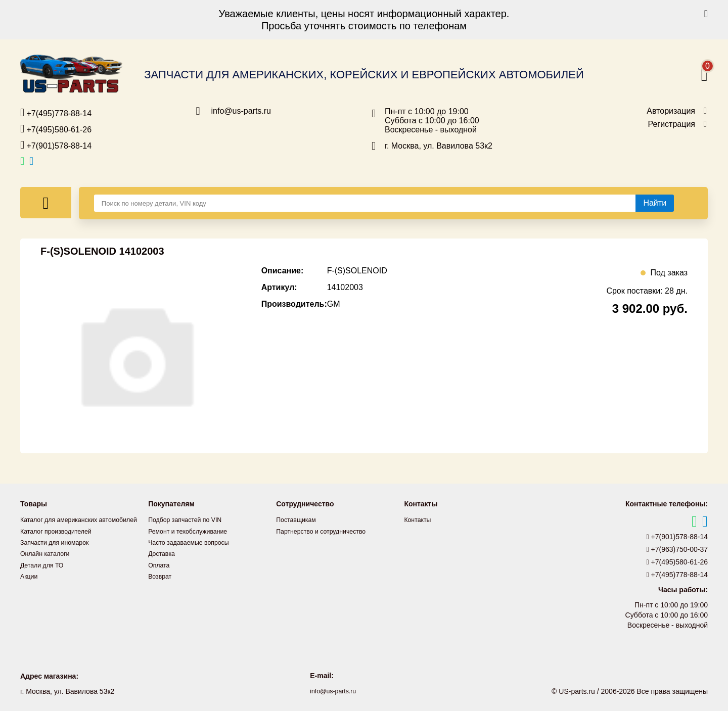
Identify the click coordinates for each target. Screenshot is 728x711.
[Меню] (46, 203)
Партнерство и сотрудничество (327, 531)
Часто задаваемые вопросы (194, 542)
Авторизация (671, 111)
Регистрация (671, 124)
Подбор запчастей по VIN (190, 519)
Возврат (162, 575)
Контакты (419, 519)
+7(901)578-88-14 (56, 145)
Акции (30, 586)
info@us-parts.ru (241, 111)
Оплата (160, 564)
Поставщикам (299, 519)
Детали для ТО (45, 575)
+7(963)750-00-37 (677, 549)
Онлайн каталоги (48, 564)
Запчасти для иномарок (59, 553)
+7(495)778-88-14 (56, 113)
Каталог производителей (61, 542)
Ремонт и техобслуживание (193, 531)
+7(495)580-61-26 (56, 129)
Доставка (163, 553)
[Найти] (655, 203)
